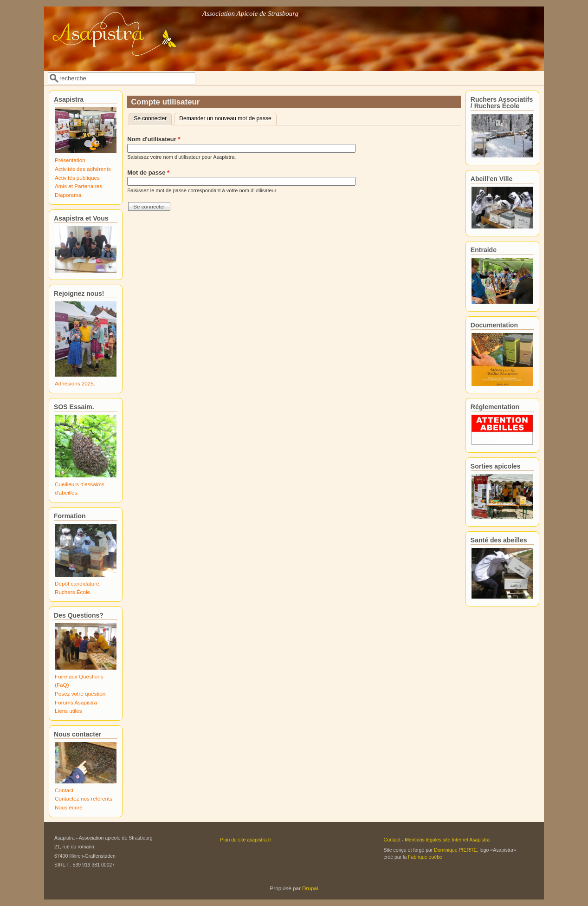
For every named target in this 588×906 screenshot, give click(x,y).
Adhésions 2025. (75, 383)
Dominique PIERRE (455, 850)
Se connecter (153, 117)
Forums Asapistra (76, 702)
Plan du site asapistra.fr (246, 840)
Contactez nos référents (84, 798)
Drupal (310, 888)
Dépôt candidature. (78, 583)
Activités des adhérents (83, 169)
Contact (64, 790)
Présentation (70, 160)
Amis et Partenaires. (79, 186)
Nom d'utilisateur (154, 139)
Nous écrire (69, 807)
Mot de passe (148, 173)
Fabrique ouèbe (425, 857)
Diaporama (68, 195)
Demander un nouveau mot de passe (225, 118)
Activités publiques (77, 178)
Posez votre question (80, 694)
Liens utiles (68, 711)
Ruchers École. (73, 592)
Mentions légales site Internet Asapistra (447, 840)
